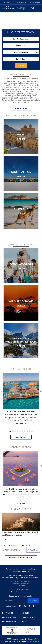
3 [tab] (15, 431)
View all (21, 504)
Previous (2, 391)
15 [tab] (38, 494)
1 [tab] (10, 431)
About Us (26, 621)
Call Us (7, 2)
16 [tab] (19, 497)
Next (40, 391)
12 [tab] (31, 494)
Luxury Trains (28, 617)
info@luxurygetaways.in (22, 592)
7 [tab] (25, 431)
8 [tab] (27, 431)
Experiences (27, 613)
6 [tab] (22, 431)
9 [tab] (30, 431)
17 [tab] (21, 497)
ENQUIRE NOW (21, 437)
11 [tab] (28, 494)
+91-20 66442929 (22, 590)
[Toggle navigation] (38, 8)
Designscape (34, 641)
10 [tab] (32, 431)
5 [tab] (20, 431)
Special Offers (9, 617)
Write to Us (22, 2)
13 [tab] (33, 494)
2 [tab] (12, 431)
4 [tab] (17, 431)
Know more (21, 108)
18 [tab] (23, 497)
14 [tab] (36, 494)
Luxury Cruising (10, 621)
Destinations (8, 613)
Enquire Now (36, 2)
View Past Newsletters (21, 558)
